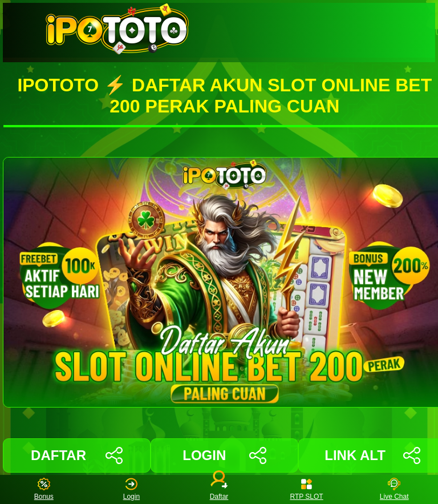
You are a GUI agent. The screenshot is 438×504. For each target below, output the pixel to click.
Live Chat (394, 489)
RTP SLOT (306, 489)
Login (131, 489)
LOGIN (224, 455)
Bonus (44, 489)
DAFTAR (77, 455)
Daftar (219, 489)
